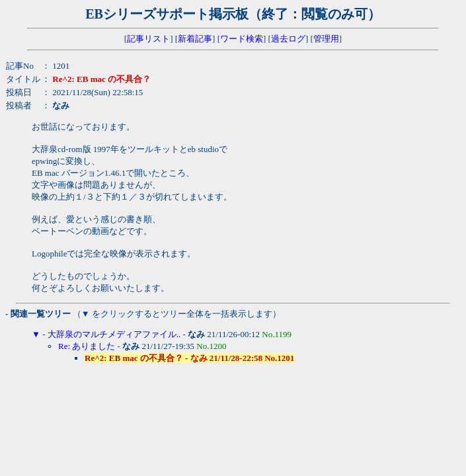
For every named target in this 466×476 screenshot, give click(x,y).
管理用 (326, 39)
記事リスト (148, 39)
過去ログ (288, 39)
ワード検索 (242, 39)
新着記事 (195, 39)
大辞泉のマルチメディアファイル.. (114, 334)
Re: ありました (87, 346)
